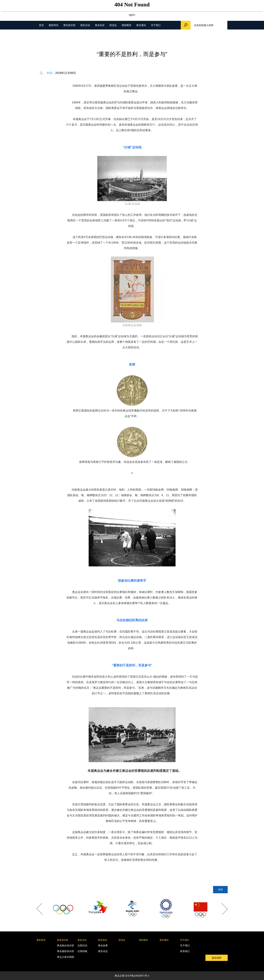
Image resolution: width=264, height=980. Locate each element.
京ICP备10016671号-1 (137, 976)
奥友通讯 (141, 25)
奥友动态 (103, 951)
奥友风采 (100, 25)
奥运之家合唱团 (66, 957)
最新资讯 (54, 25)
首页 (41, 25)
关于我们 (156, 25)
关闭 (220, 890)
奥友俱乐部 (69, 25)
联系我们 (185, 951)
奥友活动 (85, 25)
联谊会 (113, 25)
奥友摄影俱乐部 (66, 951)
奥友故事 (103, 945)
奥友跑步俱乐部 (66, 945)
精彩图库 (127, 25)
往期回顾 (82, 951)
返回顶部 (217, 958)
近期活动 (82, 945)
